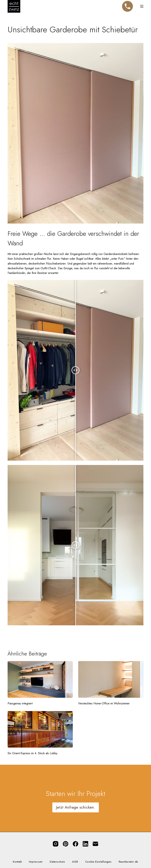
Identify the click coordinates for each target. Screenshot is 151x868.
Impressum (36, 862)
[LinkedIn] (85, 844)
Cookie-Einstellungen (98, 862)
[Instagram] (56, 844)
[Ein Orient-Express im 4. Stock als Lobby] (40, 729)
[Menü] (142, 6)
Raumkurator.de (129, 862)
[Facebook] (75, 844)
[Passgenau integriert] (40, 679)
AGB (75, 862)
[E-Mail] (95, 844)
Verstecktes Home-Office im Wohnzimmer (104, 703)
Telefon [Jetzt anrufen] (127, 5)
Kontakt (17, 862)
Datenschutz (57, 862)
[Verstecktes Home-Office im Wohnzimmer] (111, 679)
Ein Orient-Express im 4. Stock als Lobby (32, 753)
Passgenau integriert (20, 703)
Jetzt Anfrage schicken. (76, 807)
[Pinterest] (66, 844)
